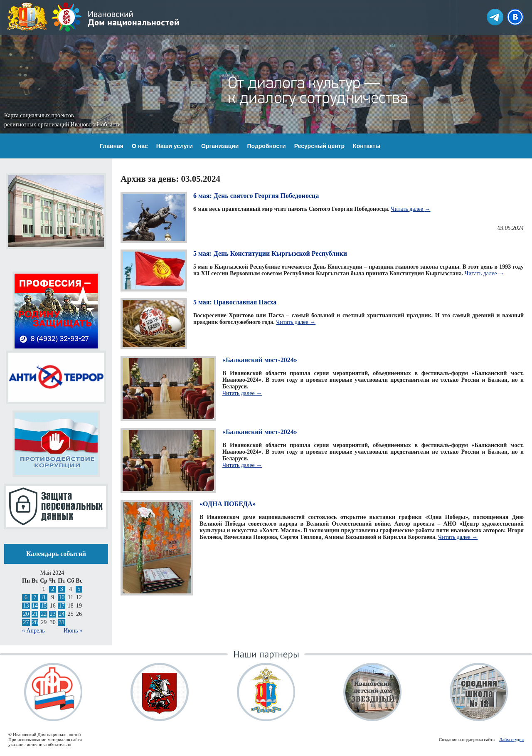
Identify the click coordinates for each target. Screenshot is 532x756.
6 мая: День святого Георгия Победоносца (256, 196)
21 (35, 614)
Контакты (367, 146)
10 (62, 597)
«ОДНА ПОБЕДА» (228, 504)
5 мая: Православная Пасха (235, 302)
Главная (112, 146)
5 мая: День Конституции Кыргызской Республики (270, 253)
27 (26, 622)
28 (35, 622)
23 (53, 614)
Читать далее (410, 209)
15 (44, 606)
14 (35, 606)
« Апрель (33, 631)
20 (26, 614)
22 (44, 614)
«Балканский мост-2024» (260, 360)
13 (26, 606)
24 (62, 614)
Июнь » (73, 631)
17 (62, 606)
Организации (220, 146)
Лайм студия (511, 739)
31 (62, 622)
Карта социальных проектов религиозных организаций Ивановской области (62, 120)
